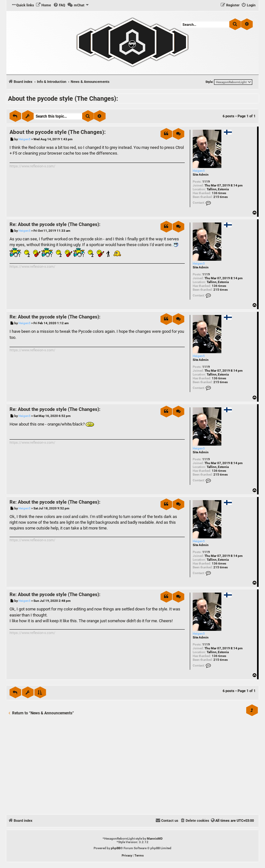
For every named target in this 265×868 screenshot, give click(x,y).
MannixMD (155, 839)
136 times (219, 193)
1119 (206, 182)
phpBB (116, 848)
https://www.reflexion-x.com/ (32, 166)
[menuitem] (43, 5)
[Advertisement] (132, 767)
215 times (221, 197)
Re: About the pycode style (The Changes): (55, 224)
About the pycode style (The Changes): (63, 98)
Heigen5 (199, 171)
